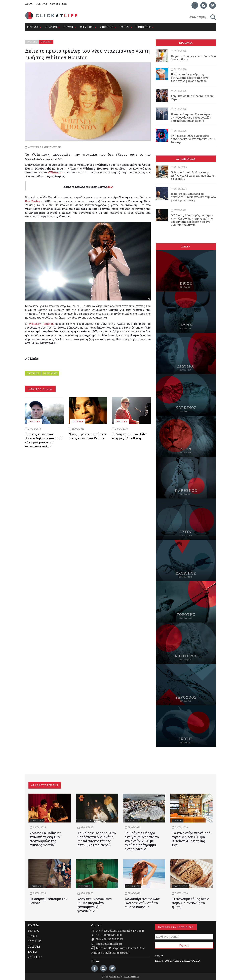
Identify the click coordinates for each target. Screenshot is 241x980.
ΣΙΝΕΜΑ (33, 27)
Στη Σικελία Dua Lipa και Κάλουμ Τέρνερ (193, 97)
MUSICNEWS (50, 373)
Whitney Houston (41, 324)
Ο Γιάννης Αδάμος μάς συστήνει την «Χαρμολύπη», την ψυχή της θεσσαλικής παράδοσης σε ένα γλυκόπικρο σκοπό (192, 220)
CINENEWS (33, 373)
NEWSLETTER (58, 4)
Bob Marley (33, 201)
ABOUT (29, 4)
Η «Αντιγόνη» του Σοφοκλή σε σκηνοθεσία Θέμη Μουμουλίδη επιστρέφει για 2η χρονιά (191, 117)
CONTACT (42, 4)
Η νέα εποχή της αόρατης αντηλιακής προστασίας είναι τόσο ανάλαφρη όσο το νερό (190, 78)
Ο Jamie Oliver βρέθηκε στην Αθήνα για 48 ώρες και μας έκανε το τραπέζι (193, 175)
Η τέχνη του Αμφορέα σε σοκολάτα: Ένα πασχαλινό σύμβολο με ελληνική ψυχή (193, 197)
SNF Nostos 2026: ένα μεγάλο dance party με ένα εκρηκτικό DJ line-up (193, 139)
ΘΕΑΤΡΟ (51, 27)
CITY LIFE (87, 27)
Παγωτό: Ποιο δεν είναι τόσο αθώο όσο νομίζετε (193, 58)
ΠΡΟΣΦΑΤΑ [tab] (186, 43)
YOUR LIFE (143, 27)
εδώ (110, 187)
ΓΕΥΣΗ (68, 27)
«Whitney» (55, 172)
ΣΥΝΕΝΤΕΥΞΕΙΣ (186, 159)
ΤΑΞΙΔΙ (125, 27)
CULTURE (107, 27)
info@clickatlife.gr (109, 944)
